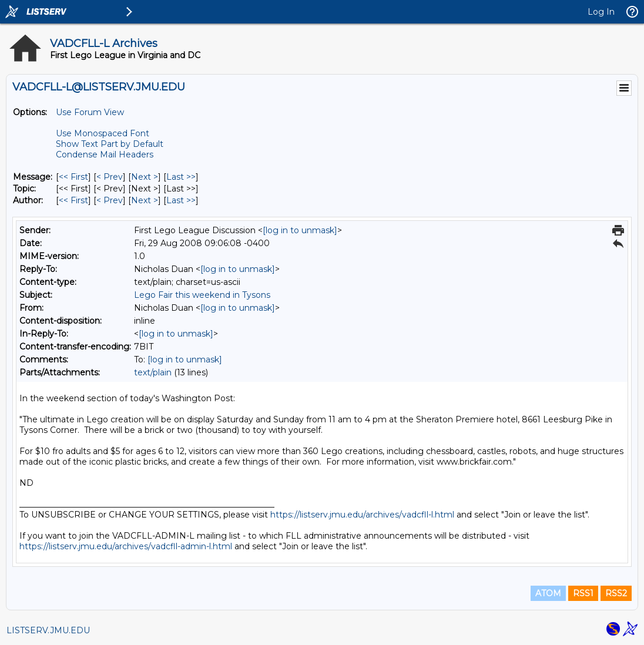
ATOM (548, 593)
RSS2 (616, 593)
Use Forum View (90, 112)
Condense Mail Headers (105, 154)
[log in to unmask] (300, 230)
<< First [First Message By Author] (73, 200)
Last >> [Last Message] (181, 177)
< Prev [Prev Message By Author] (110, 200)
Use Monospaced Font (103, 133)
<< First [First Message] (73, 177)
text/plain (153, 372)
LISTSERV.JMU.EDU (48, 630)
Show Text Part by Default (110, 144)
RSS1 (583, 593)
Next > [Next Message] (145, 177)
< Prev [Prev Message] (110, 177)
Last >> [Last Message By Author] (181, 200)
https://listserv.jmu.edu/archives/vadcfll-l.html (362, 515)
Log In (601, 12)
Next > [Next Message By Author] (145, 200)
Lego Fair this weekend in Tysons (202, 295)
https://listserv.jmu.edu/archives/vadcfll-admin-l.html (126, 546)
